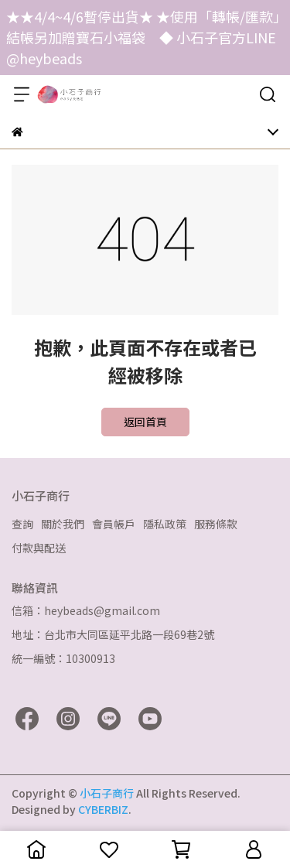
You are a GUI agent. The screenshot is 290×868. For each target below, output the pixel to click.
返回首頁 (145, 422)
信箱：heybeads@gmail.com (86, 610)
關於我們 (63, 524)
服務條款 (216, 524)
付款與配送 (39, 548)
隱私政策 (165, 524)
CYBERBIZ (103, 809)
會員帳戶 (114, 524)
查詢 (22, 524)
